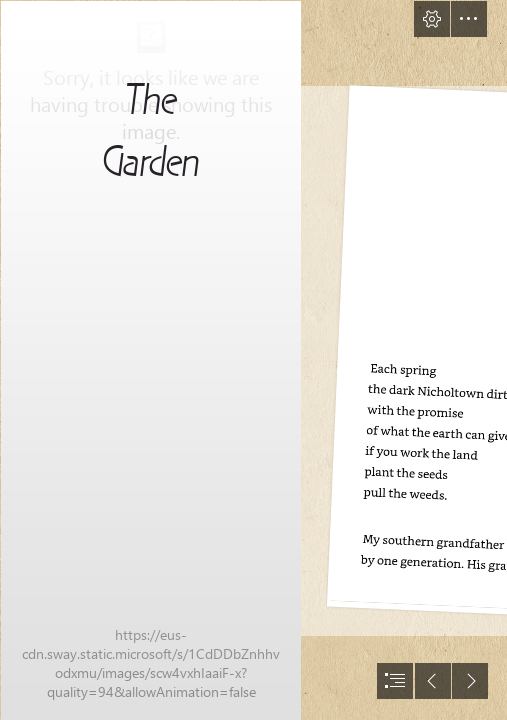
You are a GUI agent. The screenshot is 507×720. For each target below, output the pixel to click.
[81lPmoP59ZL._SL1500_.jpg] (150, 360)
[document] (253, 360)
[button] (432, 19)
